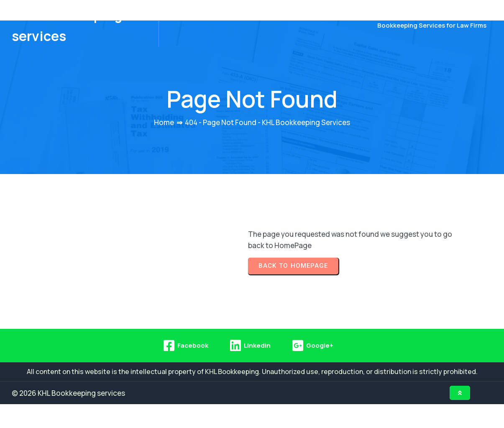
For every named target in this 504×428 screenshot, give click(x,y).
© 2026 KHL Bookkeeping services (68, 416)
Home (164, 146)
